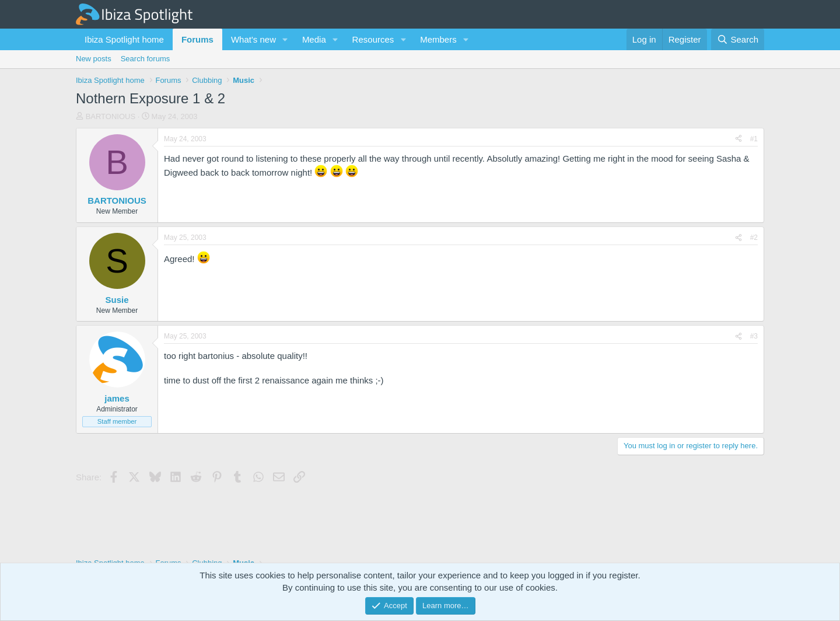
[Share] (738, 139)
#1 (754, 139)
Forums (197, 39)
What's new (253, 39)
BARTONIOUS (111, 116)
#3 (754, 336)
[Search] (738, 39)
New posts (94, 59)
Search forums (146, 59)
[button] (285, 39)
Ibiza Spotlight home (124, 39)
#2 (754, 238)
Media (314, 39)
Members (438, 39)
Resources (373, 39)
